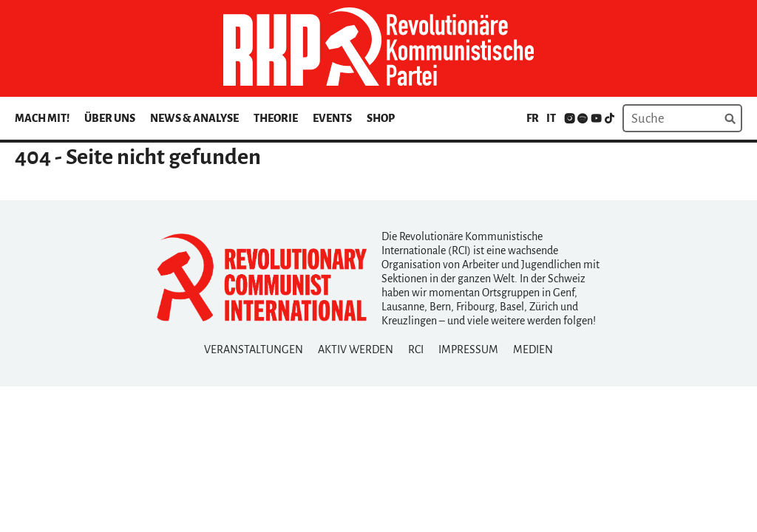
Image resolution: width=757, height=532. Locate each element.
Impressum (468, 349)
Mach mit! (42, 118)
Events (332, 118)
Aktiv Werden (356, 349)
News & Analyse (194, 118)
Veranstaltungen (254, 349)
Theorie (276, 118)
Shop (381, 118)
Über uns (110, 118)
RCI (416, 349)
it (551, 118)
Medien (533, 349)
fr (533, 118)
